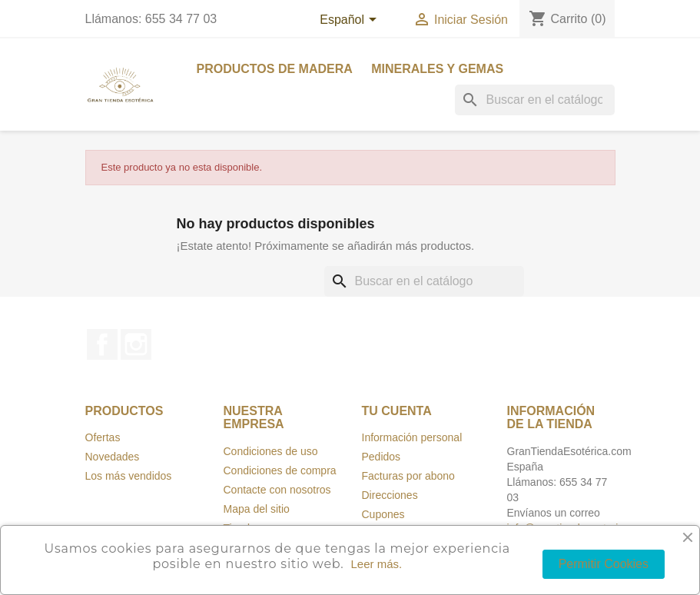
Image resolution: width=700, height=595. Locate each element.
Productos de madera (275, 69)
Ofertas (103, 437)
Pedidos (382, 457)
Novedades (113, 457)
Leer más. (376, 564)
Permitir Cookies (604, 564)
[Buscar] (535, 100)
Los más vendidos (129, 476)
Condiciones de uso (271, 451)
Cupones (383, 514)
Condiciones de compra (280, 470)
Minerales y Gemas (437, 69)
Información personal (412, 437)
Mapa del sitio (257, 509)
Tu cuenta (397, 411)
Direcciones (390, 495)
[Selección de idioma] (350, 21)
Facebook (102, 344)
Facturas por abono (408, 476)
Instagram (136, 344)
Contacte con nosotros (277, 490)
